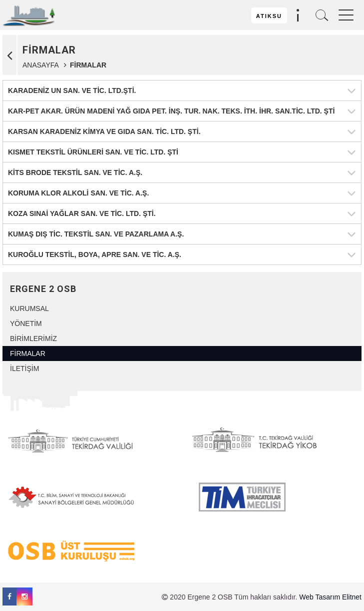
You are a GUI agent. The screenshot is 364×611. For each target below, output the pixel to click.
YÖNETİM (26, 323)
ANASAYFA (40, 65)
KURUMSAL (29, 308)
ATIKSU (269, 16)
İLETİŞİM (24, 368)
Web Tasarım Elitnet (330, 597)
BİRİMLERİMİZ (33, 338)
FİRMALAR (28, 353)
